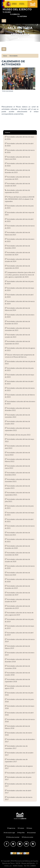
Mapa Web (21, 833)
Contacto (21, 828)
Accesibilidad (31, 833)
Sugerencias (11, 828)
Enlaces (29, 828)
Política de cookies (27, 837)
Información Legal (9, 833)
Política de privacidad (13, 837)
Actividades (14, 56)
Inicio (5, 56)
